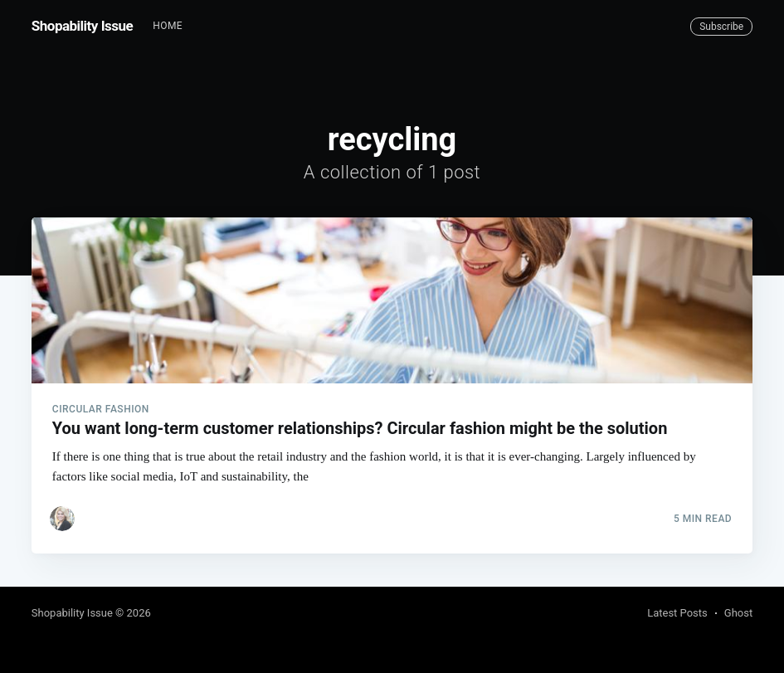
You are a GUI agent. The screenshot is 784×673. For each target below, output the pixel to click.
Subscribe (721, 27)
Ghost (738, 613)
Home (168, 26)
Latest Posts (677, 613)
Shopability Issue (82, 26)
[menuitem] (168, 26)
